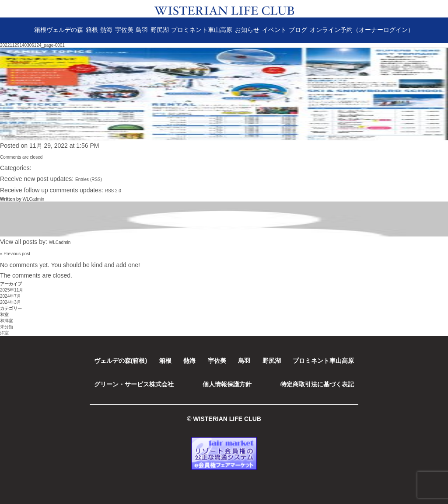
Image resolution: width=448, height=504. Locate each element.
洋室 (4, 333)
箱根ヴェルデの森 (59, 30)
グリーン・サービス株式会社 (134, 384)
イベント (274, 30)
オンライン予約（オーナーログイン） (362, 30)
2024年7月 (10, 296)
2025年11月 (12, 290)
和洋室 (7, 321)
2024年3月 (10, 302)
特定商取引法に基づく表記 (317, 384)
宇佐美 (124, 30)
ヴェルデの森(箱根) (121, 361)
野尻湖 (160, 30)
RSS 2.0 (113, 191)
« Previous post (15, 254)
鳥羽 (142, 30)
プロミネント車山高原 (202, 30)
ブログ (298, 30)
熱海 (106, 30)
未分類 (7, 327)
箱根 (92, 30)
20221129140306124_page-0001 (32, 45)
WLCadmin (33, 199)
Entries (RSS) (89, 179)
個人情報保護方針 (227, 384)
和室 (4, 315)
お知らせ (247, 30)
